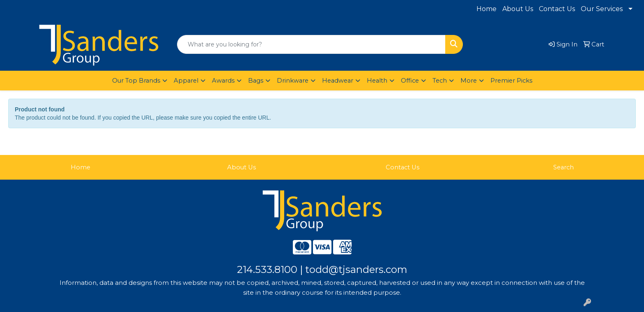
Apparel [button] (186, 81)
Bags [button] (256, 81)
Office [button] (410, 81)
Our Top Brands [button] (136, 81)
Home (486, 9)
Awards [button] (223, 81)
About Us (518, 9)
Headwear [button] (338, 81)
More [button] (469, 81)
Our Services (602, 9)
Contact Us (557, 9)
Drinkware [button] (293, 81)
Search (563, 167)
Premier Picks (511, 81)
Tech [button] (440, 81)
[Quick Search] (311, 44)
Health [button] (377, 81)
